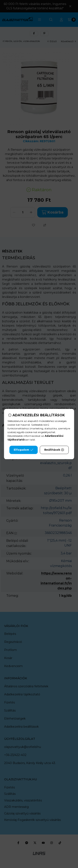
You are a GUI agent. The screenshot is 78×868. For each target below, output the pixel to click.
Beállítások (54, 450)
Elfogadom (24, 450)
